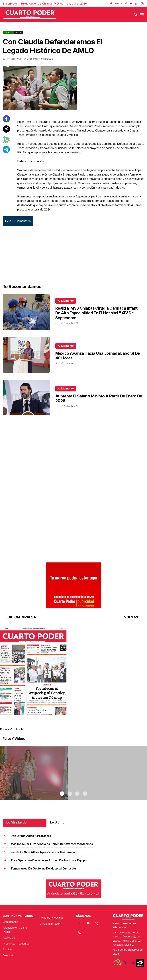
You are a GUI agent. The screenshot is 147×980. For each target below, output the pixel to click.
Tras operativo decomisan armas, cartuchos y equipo (49, 860)
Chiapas (8, 33)
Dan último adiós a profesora (31, 836)
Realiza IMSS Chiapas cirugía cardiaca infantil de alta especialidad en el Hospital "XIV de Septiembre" (97, 313)
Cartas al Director (50, 924)
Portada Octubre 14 (12, 729)
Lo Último (57, 822)
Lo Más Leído (16, 822)
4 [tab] (85, 725)
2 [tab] (70, 725)
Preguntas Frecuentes (16, 943)
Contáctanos (10, 922)
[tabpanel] (73, 680)
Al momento (66, 301)
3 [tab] (77, 725)
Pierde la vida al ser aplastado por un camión (43, 852)
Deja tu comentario (18, 221)
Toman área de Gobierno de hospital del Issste (43, 869)
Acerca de (9, 938)
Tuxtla (19, 33)
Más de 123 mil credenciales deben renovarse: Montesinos (52, 844)
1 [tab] (62, 725)
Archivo (7, 949)
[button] (73, 672)
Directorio (9, 955)
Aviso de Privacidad (52, 918)
